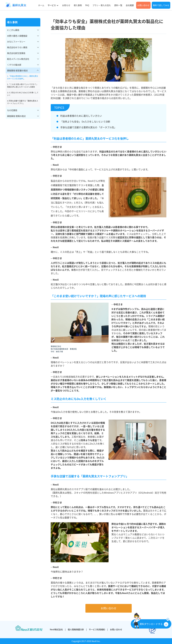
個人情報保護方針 (76, 629)
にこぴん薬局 (13, 30)
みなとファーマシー (16, 42)
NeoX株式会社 (56, 629)
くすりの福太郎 (14, 65)
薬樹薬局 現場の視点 (16, 116)
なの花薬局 (12, 110)
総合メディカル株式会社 (18, 59)
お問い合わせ (109, 608)
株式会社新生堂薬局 (16, 53)
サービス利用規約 (97, 629)
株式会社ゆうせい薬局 (17, 47)
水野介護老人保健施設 (17, 36)
